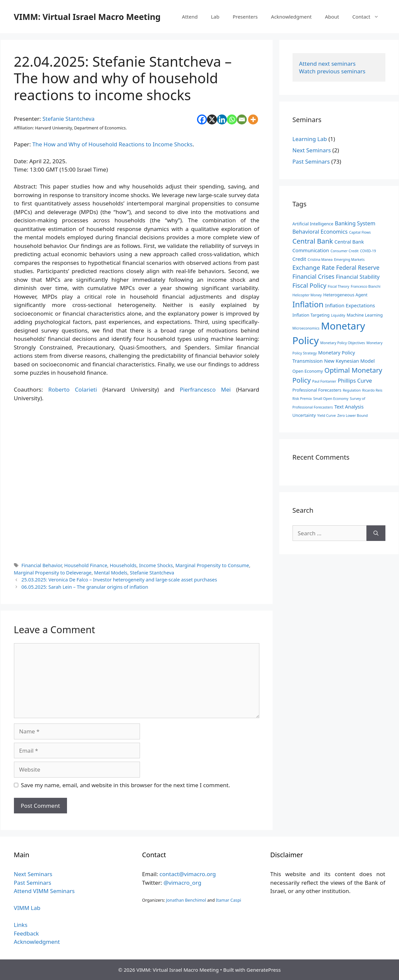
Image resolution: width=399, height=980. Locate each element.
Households (123, 565)
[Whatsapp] (232, 119)
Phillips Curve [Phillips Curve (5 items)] (355, 381)
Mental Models (111, 573)
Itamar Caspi (229, 900)
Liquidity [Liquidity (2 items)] (338, 315)
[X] (212, 119)
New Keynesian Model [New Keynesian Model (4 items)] (349, 361)
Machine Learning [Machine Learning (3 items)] (365, 315)
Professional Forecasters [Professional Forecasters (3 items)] (317, 390)
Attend (190, 17)
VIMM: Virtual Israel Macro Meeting (87, 17)
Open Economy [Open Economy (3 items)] (308, 371)
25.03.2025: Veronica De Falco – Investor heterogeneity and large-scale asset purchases (119, 580)
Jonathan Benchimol (186, 900)
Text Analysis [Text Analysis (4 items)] (349, 407)
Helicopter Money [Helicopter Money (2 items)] (307, 295)
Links (21, 925)
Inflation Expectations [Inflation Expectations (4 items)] (350, 305)
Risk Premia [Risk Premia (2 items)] (302, 399)
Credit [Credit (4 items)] (299, 259)
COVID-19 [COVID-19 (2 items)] (368, 251)
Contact (369, 17)
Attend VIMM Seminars (44, 891)
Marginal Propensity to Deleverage (53, 573)
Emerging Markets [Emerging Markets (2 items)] (349, 260)
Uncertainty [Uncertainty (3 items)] (304, 415)
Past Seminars (311, 161)
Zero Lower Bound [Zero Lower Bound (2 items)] (353, 415)
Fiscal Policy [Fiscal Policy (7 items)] (309, 285)
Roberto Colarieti (72, 389)
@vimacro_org (182, 883)
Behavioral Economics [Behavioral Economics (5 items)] (320, 232)
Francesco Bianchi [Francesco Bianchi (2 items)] (366, 286)
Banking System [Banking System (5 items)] (355, 223)
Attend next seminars (328, 64)
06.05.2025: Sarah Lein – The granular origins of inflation (85, 587)
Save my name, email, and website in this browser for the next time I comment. (125, 785)
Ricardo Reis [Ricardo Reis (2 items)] (372, 390)
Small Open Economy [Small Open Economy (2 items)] (331, 399)
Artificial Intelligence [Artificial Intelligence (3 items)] (313, 224)
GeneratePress (264, 970)
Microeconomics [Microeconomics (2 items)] (306, 328)
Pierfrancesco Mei (205, 389)
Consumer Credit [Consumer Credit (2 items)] (344, 251)
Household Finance (86, 565)
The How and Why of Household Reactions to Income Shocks (112, 144)
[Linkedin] (222, 119)
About (332, 17)
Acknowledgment (291, 17)
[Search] (376, 533)
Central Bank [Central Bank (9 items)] (313, 241)
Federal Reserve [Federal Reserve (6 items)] (358, 267)
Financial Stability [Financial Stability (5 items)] (358, 277)
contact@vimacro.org (188, 874)
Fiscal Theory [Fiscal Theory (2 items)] (338, 286)
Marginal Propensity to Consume (212, 565)
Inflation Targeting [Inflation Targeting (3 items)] (311, 315)
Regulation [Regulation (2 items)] (352, 390)
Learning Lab (310, 139)
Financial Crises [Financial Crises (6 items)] (314, 276)
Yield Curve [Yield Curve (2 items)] (327, 415)
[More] (253, 119)
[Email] (242, 119)
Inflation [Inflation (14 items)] (308, 304)
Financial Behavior (42, 565)
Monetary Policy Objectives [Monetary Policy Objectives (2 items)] (343, 343)
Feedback (27, 933)
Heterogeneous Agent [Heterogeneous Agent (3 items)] (345, 295)
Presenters (245, 17)
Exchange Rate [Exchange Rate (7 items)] (314, 267)
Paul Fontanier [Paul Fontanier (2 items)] (324, 381)
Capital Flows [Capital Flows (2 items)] (360, 232)
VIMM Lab (27, 908)
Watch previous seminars (332, 71)
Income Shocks (156, 565)
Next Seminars (312, 150)
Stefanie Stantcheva (68, 119)
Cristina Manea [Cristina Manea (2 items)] (320, 260)
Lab (215, 17)
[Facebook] (202, 119)
